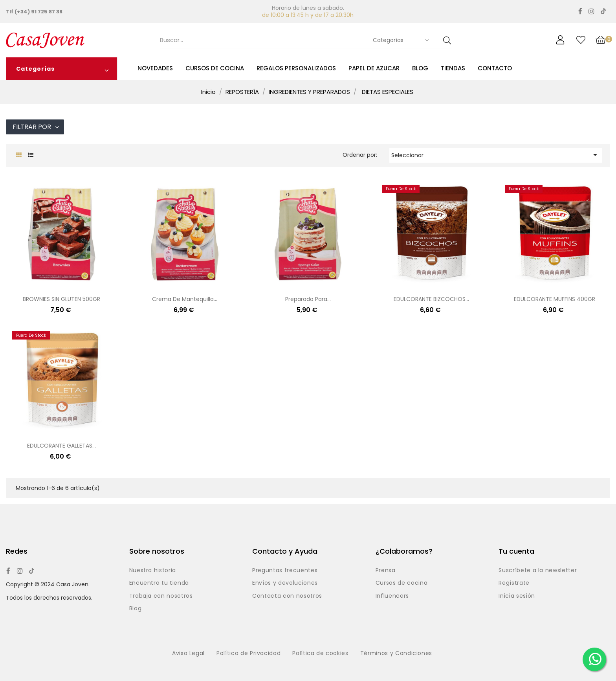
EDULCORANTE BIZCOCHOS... (431, 299)
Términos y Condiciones (396, 653)
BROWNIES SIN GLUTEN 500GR (61, 299)
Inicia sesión (517, 596)
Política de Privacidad (248, 653)
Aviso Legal (188, 653)
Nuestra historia (153, 571)
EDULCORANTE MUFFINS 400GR (555, 299)
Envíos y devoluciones (285, 583)
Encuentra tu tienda (159, 583)
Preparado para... (308, 299)
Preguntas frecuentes (285, 571)
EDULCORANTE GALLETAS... (61, 446)
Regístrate (514, 583)
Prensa (386, 571)
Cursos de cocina (401, 583)
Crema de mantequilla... (185, 299)
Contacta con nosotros (287, 596)
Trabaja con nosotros (161, 596)
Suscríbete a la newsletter (538, 571)
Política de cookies (320, 653)
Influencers (392, 596)
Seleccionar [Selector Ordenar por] (496, 155)
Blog (136, 609)
